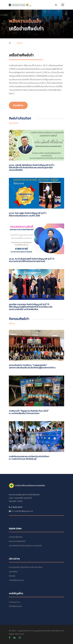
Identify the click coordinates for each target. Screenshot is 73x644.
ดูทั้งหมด (12, 323)
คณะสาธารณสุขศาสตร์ (17, 541)
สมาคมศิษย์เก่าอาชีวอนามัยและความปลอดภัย (25, 546)
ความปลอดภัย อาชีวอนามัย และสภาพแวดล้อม (26, 567)
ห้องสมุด (12, 576)
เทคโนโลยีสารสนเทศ (16, 580)
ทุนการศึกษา (13, 572)
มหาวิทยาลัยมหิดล (16, 537)
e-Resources (14, 602)
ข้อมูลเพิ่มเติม (14, 123)
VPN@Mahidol (15, 606)
